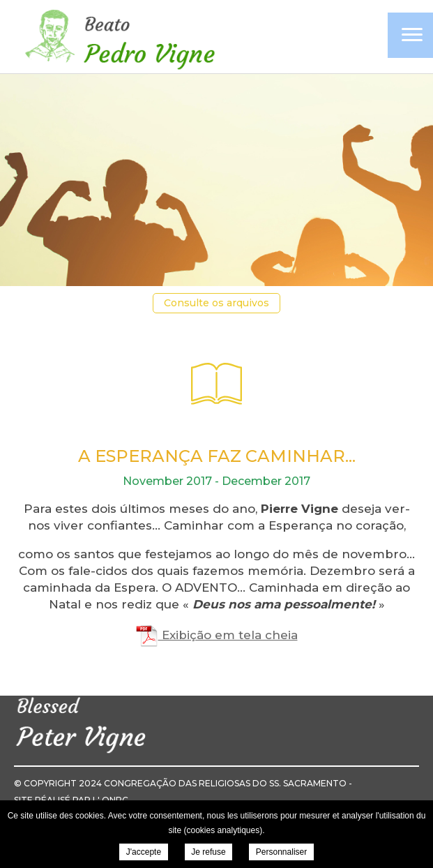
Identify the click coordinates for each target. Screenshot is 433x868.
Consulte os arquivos (216, 303)
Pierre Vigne (119, 38)
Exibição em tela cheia (217, 635)
